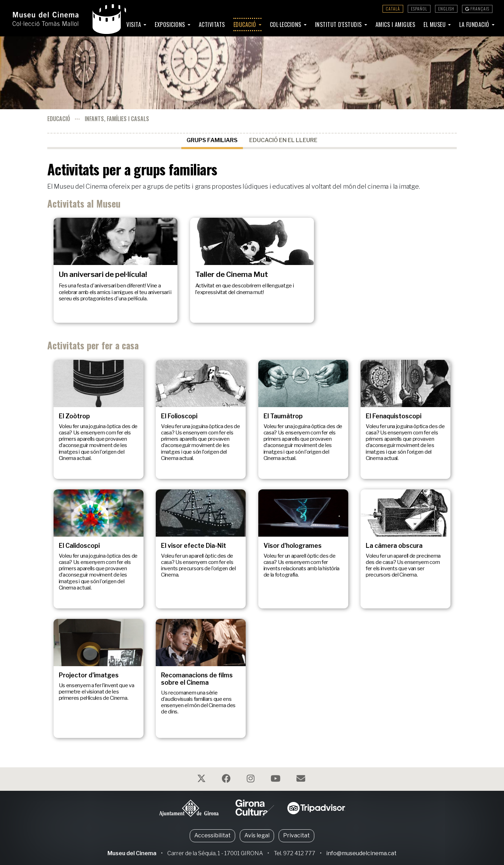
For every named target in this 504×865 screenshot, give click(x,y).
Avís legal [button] (257, 835)
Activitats (212, 25)
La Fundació (475, 25)
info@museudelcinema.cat (361, 853)
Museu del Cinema (132, 853)
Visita (135, 25)
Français (477, 9)
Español (419, 9)
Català (393, 9)
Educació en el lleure (283, 140)
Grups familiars (212, 140)
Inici (113, 25)
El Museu (435, 25)
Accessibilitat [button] (212, 835)
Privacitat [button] (296, 835)
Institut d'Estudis (339, 25)
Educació (246, 25)
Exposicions (171, 25)
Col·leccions (286, 25)
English (446, 9)
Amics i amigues (395, 25)
